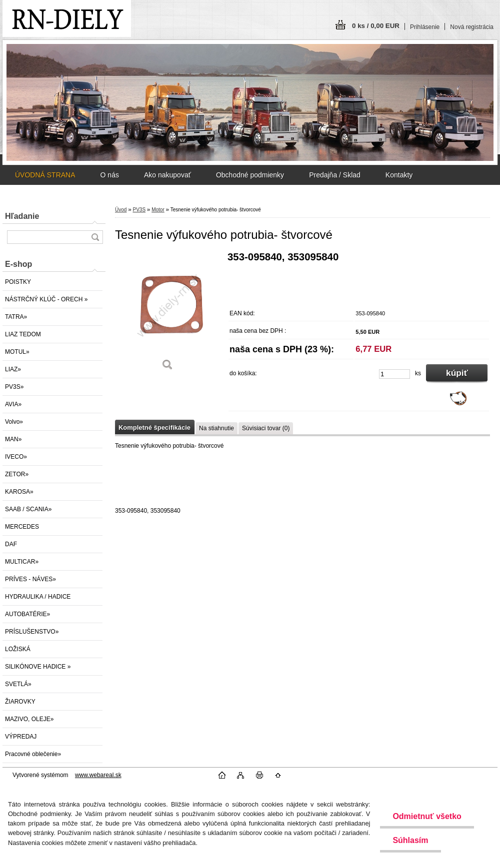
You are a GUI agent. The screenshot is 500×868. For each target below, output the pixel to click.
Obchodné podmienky (250, 175)
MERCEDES (22, 527)
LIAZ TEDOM (23, 334)
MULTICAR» (22, 562)
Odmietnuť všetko (427, 816)
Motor (158, 210)
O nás (110, 175)
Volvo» (14, 422)
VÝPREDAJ (21, 737)
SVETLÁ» (18, 684)
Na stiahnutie (216, 428)
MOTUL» (17, 352)
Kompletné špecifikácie (154, 428)
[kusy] (394, 374)
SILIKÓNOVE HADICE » (38, 667)
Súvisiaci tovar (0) (266, 428)
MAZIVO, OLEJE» (29, 719)
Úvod (121, 210)
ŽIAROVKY (20, 702)
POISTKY (18, 282)
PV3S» (14, 387)
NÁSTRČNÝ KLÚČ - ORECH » (46, 299)
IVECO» (16, 457)
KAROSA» (19, 492)
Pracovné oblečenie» (33, 754)
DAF (11, 544)
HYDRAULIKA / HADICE (38, 597)
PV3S (139, 210)
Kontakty (399, 175)
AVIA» (13, 404)
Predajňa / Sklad (335, 175)
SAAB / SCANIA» (28, 509)
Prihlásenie (425, 27)
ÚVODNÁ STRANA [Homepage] (45, 175)
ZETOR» (17, 474)
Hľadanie (22, 216)
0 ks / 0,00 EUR (376, 26)
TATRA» (16, 317)
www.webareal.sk (98, 775)
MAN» (13, 439)
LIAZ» (13, 369)
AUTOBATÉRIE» (27, 614)
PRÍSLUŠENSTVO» (32, 632)
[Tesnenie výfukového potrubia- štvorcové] (167, 315)
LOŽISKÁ (18, 649)
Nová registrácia (472, 27)
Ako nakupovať (167, 175)
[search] (95, 237)
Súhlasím (410, 840)
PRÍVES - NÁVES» (30, 579)
